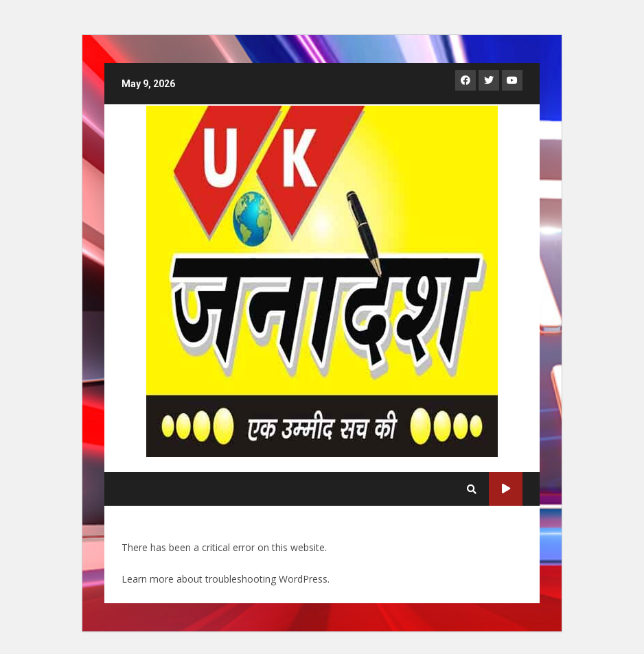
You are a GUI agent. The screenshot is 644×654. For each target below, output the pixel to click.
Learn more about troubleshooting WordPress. (226, 579)
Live (506, 489)
